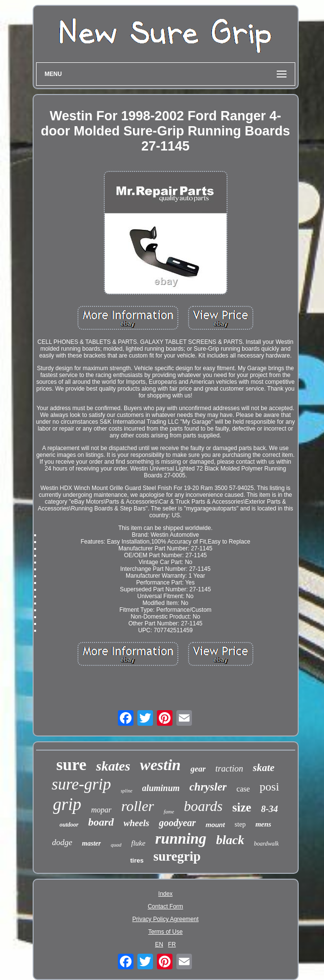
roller (138, 806)
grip (67, 804)
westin (160, 765)
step (240, 824)
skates (113, 766)
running (181, 839)
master (91, 843)
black (230, 840)
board (101, 822)
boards (203, 806)
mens (263, 824)
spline (127, 791)
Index (165, 894)
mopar (101, 810)
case (243, 789)
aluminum (161, 788)
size (242, 807)
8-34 (270, 809)
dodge (62, 842)
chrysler (208, 787)
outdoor (69, 825)
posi (269, 787)
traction (229, 769)
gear (198, 769)
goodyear (177, 823)
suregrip (177, 856)
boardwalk (266, 844)
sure (72, 764)
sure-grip (81, 784)
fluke (138, 843)
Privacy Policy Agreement (165, 919)
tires (137, 860)
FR (172, 944)
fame (169, 811)
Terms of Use (165, 932)
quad (116, 845)
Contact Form (165, 906)
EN (159, 944)
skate (264, 768)
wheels (137, 823)
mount (215, 825)
